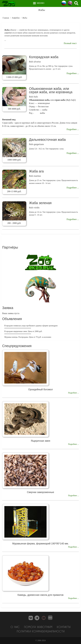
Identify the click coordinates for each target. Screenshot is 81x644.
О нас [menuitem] (15, 627)
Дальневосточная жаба (47, 140)
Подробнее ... (73, 73)
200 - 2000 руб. (14, 223)
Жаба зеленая (40, 203)
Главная (6, 18)
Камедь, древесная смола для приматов (41, 595)
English (70, 3)
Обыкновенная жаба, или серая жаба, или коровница (51, 90)
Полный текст (70, 43)
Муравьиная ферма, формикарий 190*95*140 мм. (40, 544)
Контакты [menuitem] (64, 627)
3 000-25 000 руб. (14, 77)
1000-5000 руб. (14, 160)
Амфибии (16, 18)
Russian (64, 3)
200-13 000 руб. (14, 191)
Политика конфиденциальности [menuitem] (41, 631)
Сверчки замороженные (41, 492)
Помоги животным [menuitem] (38, 627)
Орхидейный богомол (40, 389)
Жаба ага (36, 171)
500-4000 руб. (14, 109)
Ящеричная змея (40, 441)
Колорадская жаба (44, 57)
